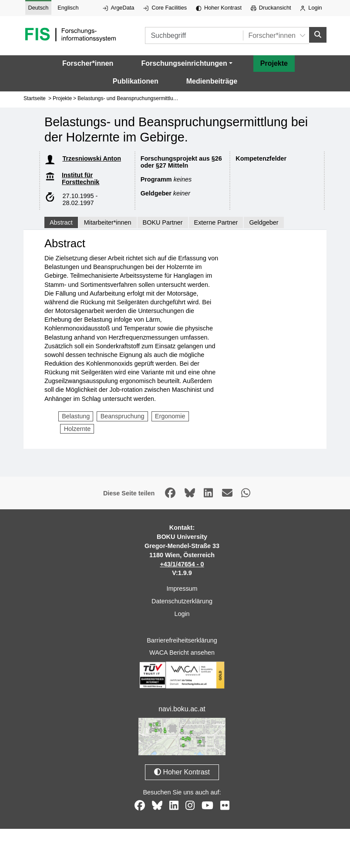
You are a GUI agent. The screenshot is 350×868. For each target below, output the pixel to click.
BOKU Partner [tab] (163, 220)
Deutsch (38, 8)
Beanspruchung (123, 414)
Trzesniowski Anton (92, 156)
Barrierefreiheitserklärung (182, 638)
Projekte (274, 61)
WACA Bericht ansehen (182, 650)
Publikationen (136, 79)
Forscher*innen (88, 61)
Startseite (35, 96)
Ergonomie (170, 414)
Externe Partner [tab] (216, 220)
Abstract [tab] (61, 220)
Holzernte (77, 427)
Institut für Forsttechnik (81, 176)
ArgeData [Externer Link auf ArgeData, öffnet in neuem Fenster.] (118, 8)
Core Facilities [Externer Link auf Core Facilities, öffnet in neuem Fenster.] (165, 8)
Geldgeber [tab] (264, 220)
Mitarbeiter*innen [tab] (108, 220)
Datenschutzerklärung (182, 599)
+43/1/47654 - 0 (182, 562)
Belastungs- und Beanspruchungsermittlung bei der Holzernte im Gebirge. (163, 96)
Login (311, 8)
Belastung (76, 414)
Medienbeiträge (212, 79)
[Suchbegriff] (181, 35)
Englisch (68, 8)
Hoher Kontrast (219, 8)
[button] (187, 61)
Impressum (182, 586)
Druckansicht (271, 8)
